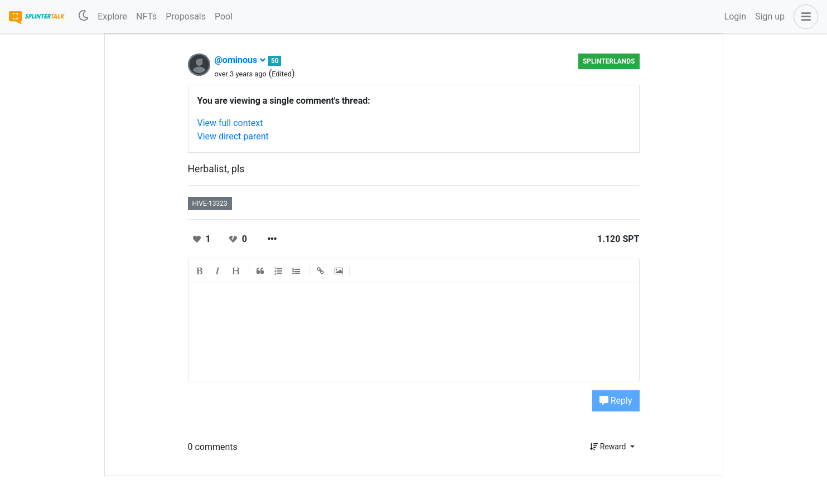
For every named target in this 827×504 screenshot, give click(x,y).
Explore (112, 16)
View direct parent (233, 136)
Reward (609, 447)
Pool (224, 16)
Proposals (186, 16)
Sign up (770, 16)
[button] (804, 17)
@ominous (241, 60)
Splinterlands (609, 61)
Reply (616, 401)
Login (735, 16)
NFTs (146, 16)
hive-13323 (210, 203)
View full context (230, 123)
